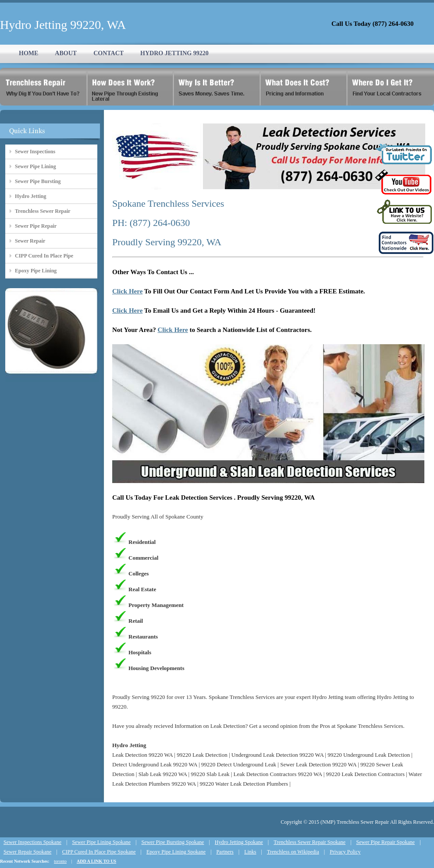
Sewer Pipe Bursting (38, 181)
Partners (225, 852)
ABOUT (66, 53)
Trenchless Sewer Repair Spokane (309, 842)
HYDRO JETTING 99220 (174, 53)
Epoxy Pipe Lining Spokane (176, 852)
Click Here (127, 291)
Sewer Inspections (35, 152)
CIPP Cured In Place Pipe (44, 256)
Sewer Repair (30, 241)
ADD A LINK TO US (96, 861)
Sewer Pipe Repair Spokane (386, 842)
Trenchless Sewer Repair (43, 211)
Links (250, 852)
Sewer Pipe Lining (36, 166)
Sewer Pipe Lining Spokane (101, 842)
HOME (28, 53)
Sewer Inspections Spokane (32, 842)
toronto (60, 861)
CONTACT (108, 53)
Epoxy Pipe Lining (36, 271)
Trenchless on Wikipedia (293, 852)
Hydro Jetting (30, 196)
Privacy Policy (345, 852)
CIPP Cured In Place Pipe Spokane (99, 852)
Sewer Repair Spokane (27, 852)
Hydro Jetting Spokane (239, 842)
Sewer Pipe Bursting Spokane (173, 842)
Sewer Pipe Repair (36, 226)
